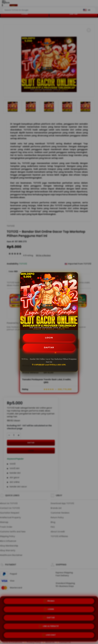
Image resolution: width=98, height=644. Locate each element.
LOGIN (49, 337)
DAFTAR (49, 348)
